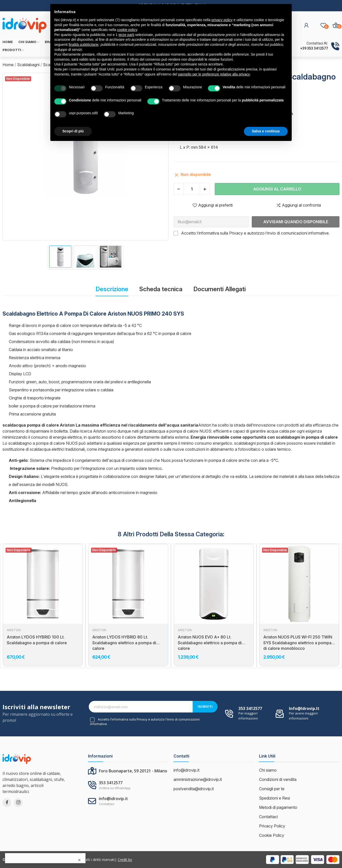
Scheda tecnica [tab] (161, 289)
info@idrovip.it (304, 708)
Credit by (125, 860)
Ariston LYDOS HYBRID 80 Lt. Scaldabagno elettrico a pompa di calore (124, 643)
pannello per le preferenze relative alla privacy (214, 74)
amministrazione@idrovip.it (198, 779)
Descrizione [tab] (112, 289)
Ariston (14, 630)
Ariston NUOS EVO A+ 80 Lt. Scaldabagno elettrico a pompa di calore (210, 643)
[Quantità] (192, 189)
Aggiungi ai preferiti (212, 205)
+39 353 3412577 (314, 48)
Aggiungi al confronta (298, 205)
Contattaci (268, 817)
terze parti (126, 35)
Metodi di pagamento (278, 807)
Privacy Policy (272, 826)
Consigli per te (272, 789)
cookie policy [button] (127, 30)
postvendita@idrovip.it (194, 789)
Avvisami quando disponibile (296, 222)
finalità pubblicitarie (84, 45)
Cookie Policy (272, 835)
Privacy (236, 233)
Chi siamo (268, 770)
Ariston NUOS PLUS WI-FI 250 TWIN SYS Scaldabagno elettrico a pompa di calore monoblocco (298, 643)
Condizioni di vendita (278, 779)
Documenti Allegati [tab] (220, 289)
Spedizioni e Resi (274, 798)
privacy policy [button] (222, 20)
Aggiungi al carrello (277, 189)
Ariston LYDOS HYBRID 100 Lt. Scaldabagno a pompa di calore (37, 640)
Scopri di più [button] (73, 131)
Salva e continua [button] (266, 131)
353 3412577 (250, 708)
